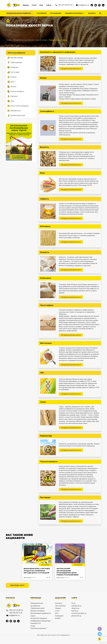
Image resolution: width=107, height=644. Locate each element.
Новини (26, 5)
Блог (41, 5)
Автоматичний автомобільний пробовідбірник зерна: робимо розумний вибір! (68, 579)
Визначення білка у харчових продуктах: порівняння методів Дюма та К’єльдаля (37, 578)
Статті (34, 5)
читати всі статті (17, 593)
